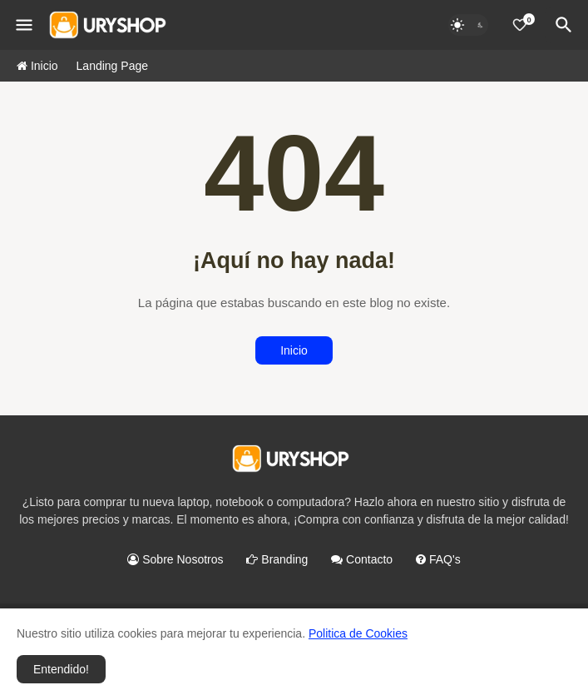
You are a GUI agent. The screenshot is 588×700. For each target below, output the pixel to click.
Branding (277, 559)
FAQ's (438, 559)
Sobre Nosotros (175, 559)
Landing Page (112, 66)
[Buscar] (566, 25)
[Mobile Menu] (24, 25)
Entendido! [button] (61, 669)
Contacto (362, 559)
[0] (520, 25)
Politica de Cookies (358, 633)
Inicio (37, 66)
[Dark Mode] (468, 25)
